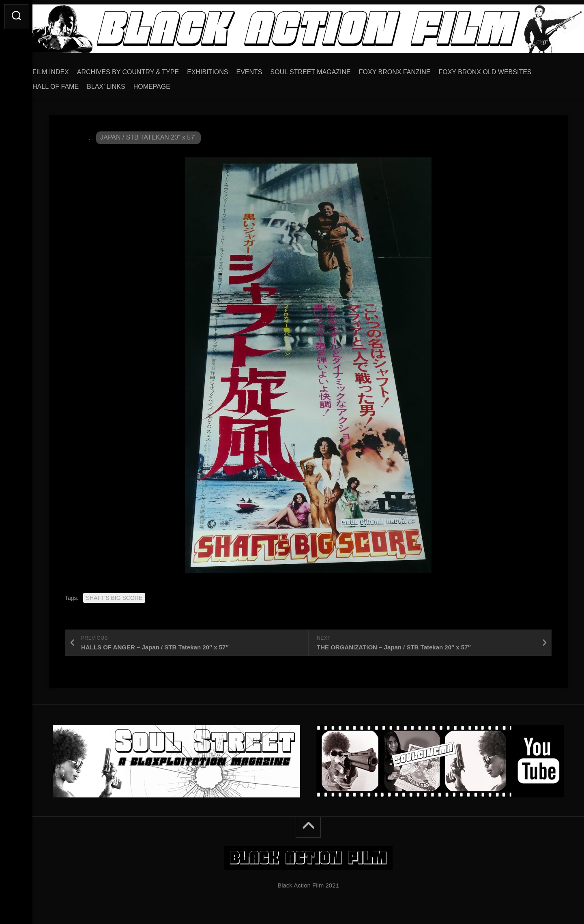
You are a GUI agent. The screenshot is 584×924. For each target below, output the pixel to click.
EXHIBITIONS (224, 69)
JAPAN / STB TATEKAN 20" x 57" (149, 134)
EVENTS (266, 69)
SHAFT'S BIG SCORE (114, 595)
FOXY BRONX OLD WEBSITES (501, 69)
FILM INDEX (67, 69)
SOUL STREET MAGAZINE (327, 69)
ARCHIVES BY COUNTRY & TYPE (144, 69)
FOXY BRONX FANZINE (411, 69)
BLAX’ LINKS (122, 84)
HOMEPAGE (168, 84)
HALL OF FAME (72, 84)
